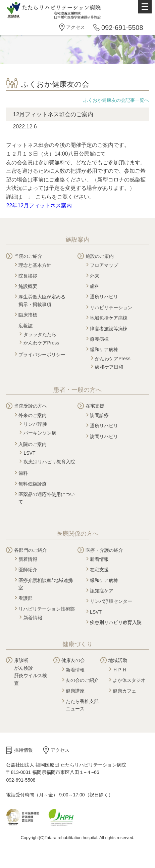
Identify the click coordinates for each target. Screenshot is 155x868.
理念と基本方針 (35, 265)
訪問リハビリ (104, 437)
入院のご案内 (33, 444)
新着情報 (28, 559)
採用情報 (23, 750)
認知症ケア (102, 591)
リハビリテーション (111, 307)
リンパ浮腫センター (111, 601)
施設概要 (28, 286)
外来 (95, 276)
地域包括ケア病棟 (109, 318)
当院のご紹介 (28, 256)
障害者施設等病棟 (109, 329)
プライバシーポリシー (42, 355)
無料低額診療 (33, 484)
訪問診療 (99, 415)
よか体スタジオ (129, 680)
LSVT (29, 453)
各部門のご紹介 (31, 550)
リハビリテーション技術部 (47, 609)
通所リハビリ (104, 297)
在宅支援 (95, 406)
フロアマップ (104, 265)
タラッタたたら (40, 334)
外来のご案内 (33, 415)
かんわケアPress (41, 343)
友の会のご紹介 (82, 680)
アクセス (75, 27)
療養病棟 (99, 339)
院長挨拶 (28, 276)
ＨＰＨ (120, 670)
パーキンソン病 (40, 433)
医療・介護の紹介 (104, 550)
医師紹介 (28, 570)
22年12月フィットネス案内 (39, 205)
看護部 (25, 598)
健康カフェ (124, 691)
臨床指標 (28, 315)
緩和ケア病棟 (104, 349)
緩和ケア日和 (109, 367)
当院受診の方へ (31, 406)
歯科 (95, 286)
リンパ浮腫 (35, 424)
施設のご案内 (100, 256)
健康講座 (75, 691)
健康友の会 (73, 660)
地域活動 (118, 660)
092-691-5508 (122, 28)
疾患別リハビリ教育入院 (49, 462)
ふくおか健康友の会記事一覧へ (116, 100)
